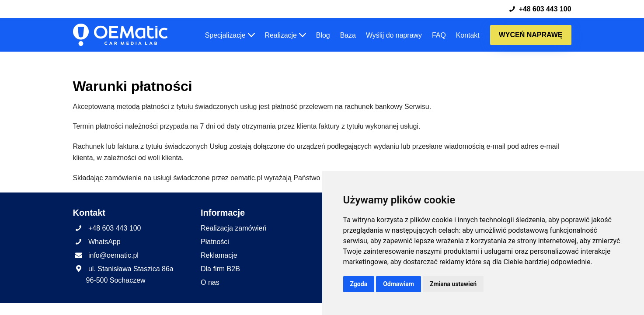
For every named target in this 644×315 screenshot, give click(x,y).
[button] (250, 35)
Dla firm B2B (220, 281)
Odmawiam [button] (399, 284)
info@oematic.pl (113, 268)
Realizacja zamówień (233, 240)
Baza (347, 35)
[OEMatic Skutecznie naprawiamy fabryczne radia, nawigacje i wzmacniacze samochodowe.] (120, 35)
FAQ (439, 35)
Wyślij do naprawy (394, 35)
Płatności (215, 254)
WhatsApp (104, 254)
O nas (210, 295)
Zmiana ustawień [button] (453, 284)
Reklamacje (219, 268)
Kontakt (467, 35)
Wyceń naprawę (531, 35)
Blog (322, 35)
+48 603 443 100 (540, 9)
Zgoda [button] (359, 284)
